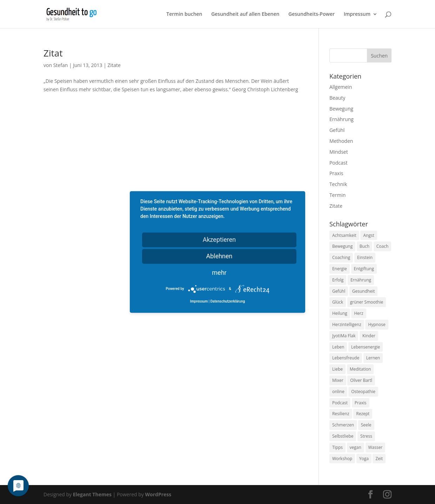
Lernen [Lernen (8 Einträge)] (373, 358)
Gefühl (337, 130)
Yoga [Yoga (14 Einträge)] (364, 459)
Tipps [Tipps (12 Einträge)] (337, 447)
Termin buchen (184, 14)
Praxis (336, 173)
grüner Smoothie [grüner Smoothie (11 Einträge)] (367, 302)
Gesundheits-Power (312, 14)
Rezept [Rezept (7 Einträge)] (363, 414)
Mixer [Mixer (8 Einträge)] (338, 380)
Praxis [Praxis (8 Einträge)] (361, 403)
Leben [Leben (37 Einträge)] (338, 347)
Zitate (114, 65)
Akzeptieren (219, 240)
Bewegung (341, 109)
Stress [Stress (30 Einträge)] (366, 436)
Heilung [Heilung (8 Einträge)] (340, 313)
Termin (337, 195)
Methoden (341, 141)
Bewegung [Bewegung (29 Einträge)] (342, 246)
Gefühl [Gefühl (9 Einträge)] (339, 291)
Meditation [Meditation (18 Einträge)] (360, 369)
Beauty (337, 98)
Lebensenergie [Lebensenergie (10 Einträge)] (366, 347)
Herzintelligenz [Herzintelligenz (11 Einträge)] (347, 324)
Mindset (339, 152)
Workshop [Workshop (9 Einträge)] (342, 459)
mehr (219, 273)
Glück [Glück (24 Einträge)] (338, 302)
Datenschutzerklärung (228, 302)
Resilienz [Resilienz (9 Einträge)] (341, 414)
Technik (338, 184)
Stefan (61, 65)
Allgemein (341, 87)
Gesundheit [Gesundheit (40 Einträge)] (364, 291)
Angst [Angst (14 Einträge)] (369, 235)
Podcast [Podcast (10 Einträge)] (340, 403)
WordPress (158, 494)
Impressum (357, 14)
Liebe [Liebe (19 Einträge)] (337, 369)
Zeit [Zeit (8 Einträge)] (379, 459)
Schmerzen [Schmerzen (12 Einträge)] (343, 425)
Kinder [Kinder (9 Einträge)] (369, 336)
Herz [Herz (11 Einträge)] (359, 313)
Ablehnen (219, 256)
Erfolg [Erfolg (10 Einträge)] (338, 280)
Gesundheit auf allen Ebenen (245, 14)
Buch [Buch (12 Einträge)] (364, 246)
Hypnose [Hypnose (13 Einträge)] (377, 324)
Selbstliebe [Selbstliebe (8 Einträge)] (343, 436)
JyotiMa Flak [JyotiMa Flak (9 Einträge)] (344, 336)
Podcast (339, 163)
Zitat (53, 53)
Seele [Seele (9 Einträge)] (366, 425)
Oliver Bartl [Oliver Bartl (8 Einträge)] (361, 380)
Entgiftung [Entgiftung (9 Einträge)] (364, 269)
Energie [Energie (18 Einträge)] (340, 269)
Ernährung (342, 119)
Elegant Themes (92, 494)
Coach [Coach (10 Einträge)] (383, 246)
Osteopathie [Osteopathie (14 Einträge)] (363, 392)
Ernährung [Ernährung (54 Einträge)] (361, 280)
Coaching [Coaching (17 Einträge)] (341, 257)
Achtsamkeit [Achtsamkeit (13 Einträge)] (344, 235)
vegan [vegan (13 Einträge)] (356, 447)
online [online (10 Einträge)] (338, 392)
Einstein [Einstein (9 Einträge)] (365, 257)
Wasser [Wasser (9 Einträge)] (376, 447)
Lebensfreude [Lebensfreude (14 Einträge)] (346, 358)
